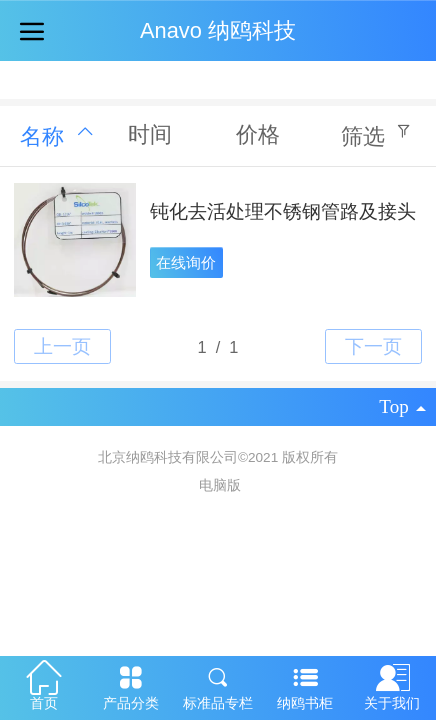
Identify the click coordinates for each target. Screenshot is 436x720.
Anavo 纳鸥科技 (218, 30)
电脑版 (220, 485)
